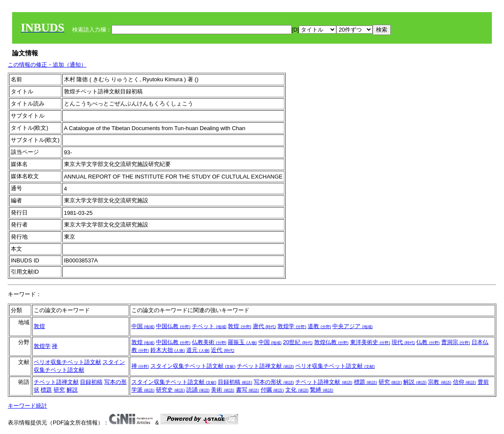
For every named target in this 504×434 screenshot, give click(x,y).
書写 (248, 390)
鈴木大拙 (168, 350)
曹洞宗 (456, 342)
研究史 (171, 390)
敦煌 (39, 326)
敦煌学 (292, 326)
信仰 (465, 382)
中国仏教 (173, 326)
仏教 (428, 342)
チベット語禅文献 (265, 366)
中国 (143, 326)
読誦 (198, 390)
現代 (403, 342)
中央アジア (352, 326)
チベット (209, 326)
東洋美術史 (370, 342)
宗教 (440, 382)
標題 (46, 390)
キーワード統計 (27, 406)
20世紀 (298, 342)
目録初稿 (91, 382)
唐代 (265, 326)
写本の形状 (274, 382)
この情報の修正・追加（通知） (47, 65)
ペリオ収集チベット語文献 (67, 362)
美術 (223, 390)
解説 (72, 390)
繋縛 (322, 390)
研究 (59, 390)
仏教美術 (209, 342)
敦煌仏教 (332, 342)
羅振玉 (242, 342)
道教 (319, 326)
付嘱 (272, 390)
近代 (223, 350)
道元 (198, 350)
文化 (297, 390)
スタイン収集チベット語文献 (193, 366)
